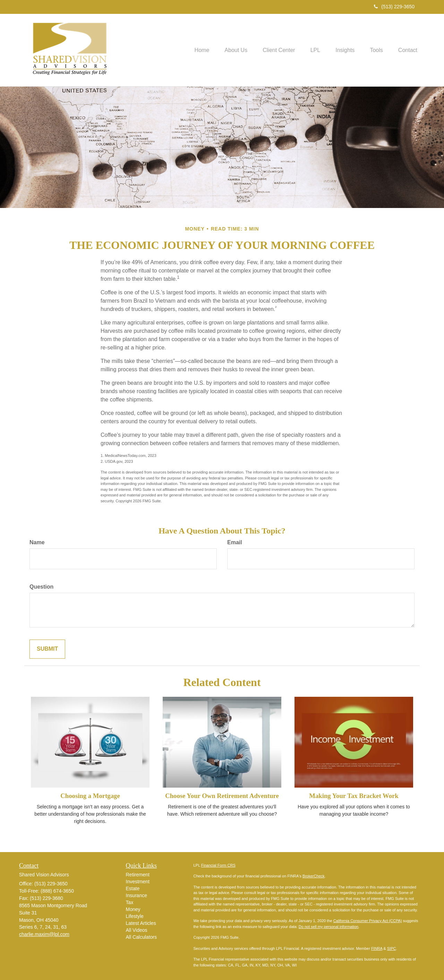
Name (37, 542)
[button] (225, 50)
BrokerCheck (314, 876)
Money (133, 909)
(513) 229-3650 (394, 7)
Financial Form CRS (218, 865)
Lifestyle (135, 916)
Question (41, 587)
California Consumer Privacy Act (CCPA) (368, 921)
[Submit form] (47, 649)
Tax (130, 902)
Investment (138, 882)
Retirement (138, 875)
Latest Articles (141, 923)
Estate (133, 888)
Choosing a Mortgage (90, 796)
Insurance (136, 895)
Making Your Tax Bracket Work (354, 796)
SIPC (392, 948)
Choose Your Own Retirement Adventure (222, 796)
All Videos (137, 930)
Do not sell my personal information (328, 927)
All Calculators (141, 937)
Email (235, 542)
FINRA (377, 948)
